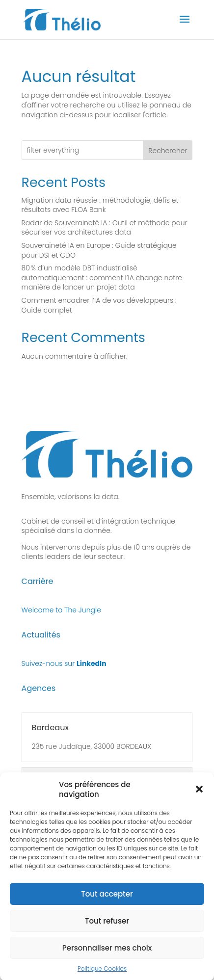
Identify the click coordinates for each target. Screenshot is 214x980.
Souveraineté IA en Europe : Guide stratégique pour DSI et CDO (99, 250)
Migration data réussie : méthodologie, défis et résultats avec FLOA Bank (100, 205)
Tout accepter (107, 899)
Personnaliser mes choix (107, 953)
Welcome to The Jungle (61, 610)
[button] (199, 795)
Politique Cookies (102, 974)
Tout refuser (107, 926)
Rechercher (168, 151)
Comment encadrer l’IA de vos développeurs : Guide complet (99, 305)
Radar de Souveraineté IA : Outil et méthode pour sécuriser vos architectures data (105, 228)
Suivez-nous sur (64, 663)
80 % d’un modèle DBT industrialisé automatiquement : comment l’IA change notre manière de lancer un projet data (102, 278)
